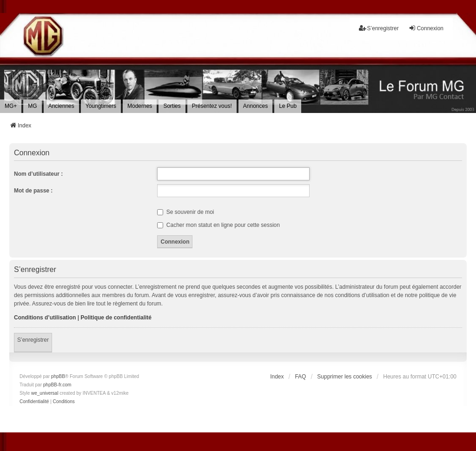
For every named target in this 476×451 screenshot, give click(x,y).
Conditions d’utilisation (45, 318)
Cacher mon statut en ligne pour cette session (218, 225)
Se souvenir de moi (185, 212)
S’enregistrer (33, 340)
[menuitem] (11, 106)
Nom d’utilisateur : (38, 174)
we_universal (45, 393)
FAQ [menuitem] (300, 377)
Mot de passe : (33, 191)
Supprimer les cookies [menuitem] (344, 377)
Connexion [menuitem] (426, 28)
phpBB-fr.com (57, 385)
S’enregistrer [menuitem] (379, 28)
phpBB (58, 376)
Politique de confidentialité (116, 318)
